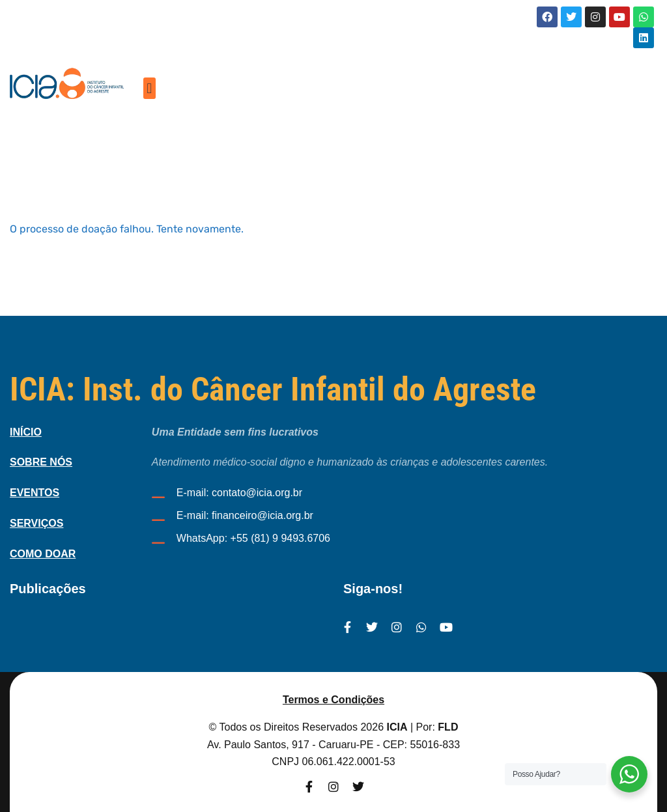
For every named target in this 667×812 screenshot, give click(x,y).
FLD (448, 727)
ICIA (397, 727)
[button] (149, 88)
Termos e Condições (333, 700)
